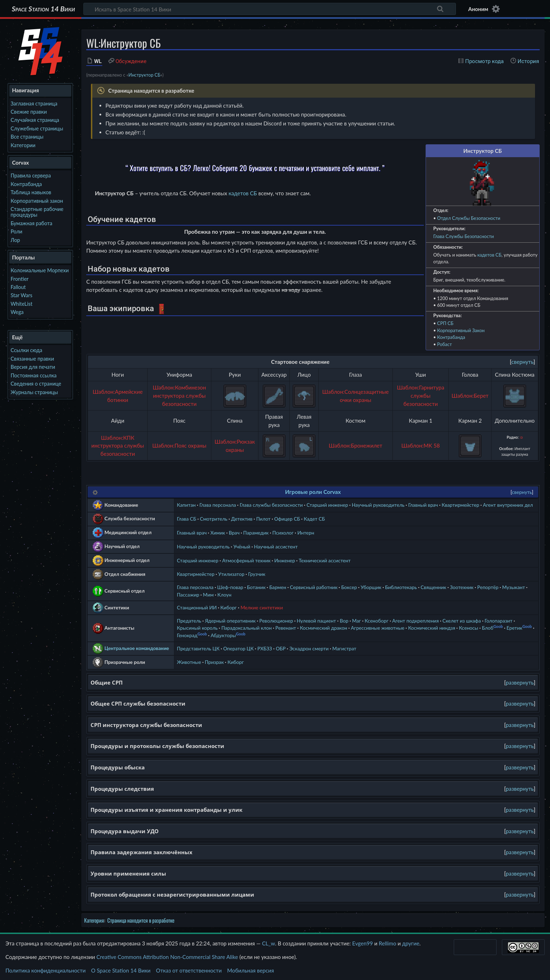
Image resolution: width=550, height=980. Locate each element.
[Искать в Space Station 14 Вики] (270, 9)
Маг (357, 621)
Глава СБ (186, 519)
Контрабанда (451, 337)
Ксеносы (468, 628)
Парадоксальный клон (246, 628)
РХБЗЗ (265, 648)
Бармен (277, 587)
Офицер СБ (287, 519)
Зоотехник (462, 587)
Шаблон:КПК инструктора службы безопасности (118, 446)
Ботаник (256, 587)
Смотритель (214, 519)
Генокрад (187, 635)
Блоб (488, 628)
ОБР (281, 648)
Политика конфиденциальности (45, 970)
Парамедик (256, 533)
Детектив (242, 519)
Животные (189, 662)
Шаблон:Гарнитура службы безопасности (420, 396)
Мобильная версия (250, 970)
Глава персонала (218, 505)
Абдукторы (223, 635)
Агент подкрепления (415, 621)
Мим (208, 595)
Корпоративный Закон (461, 330)
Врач (234, 533)
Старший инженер (327, 505)
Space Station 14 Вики (43, 9)
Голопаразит (498, 621)
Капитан (186, 505)
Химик (218, 533)
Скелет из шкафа (462, 621)
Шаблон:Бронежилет (355, 445)
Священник (433, 587)
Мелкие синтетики (262, 607)
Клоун (224, 595)
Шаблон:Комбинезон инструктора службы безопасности (179, 396)
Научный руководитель (378, 505)
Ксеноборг (377, 621)
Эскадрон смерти (309, 648)
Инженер (284, 560)
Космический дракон (323, 628)
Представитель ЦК (198, 648)
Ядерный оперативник (230, 621)
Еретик (514, 628)
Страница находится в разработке (141, 920)
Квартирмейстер (460, 505)
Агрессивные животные (377, 628)
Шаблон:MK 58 (421, 445)
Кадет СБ (314, 519)
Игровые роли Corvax (313, 492)
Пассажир (188, 595)
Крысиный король (197, 628)
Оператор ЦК (238, 648)
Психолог (283, 533)
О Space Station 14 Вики (121, 970)
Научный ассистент (276, 546)
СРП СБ (445, 323)
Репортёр (488, 587)
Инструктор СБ (144, 75)
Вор (344, 621)
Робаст (444, 344)
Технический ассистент (325, 560)
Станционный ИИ (197, 607)
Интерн (306, 533)
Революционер (276, 621)
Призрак (214, 662)
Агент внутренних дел (508, 505)
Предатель (189, 621)
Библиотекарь (401, 587)
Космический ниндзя (432, 628)
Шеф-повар (230, 587)
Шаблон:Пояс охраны (179, 445)
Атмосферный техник (246, 560)
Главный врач (423, 505)
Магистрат (344, 648)
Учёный (242, 546)
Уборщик (371, 587)
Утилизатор (231, 574)
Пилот (263, 519)
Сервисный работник (313, 587)
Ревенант (286, 628)
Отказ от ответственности (189, 970)
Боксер (349, 587)
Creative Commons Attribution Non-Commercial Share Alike (167, 957)
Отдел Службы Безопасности (469, 218)
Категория (94, 920)
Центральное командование (137, 648)
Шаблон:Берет (470, 396)
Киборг (228, 607)
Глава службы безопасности (271, 505)
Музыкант (514, 587)
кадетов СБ (489, 255)
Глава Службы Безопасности (464, 236)
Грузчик (257, 574)
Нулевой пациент (317, 621)
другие (411, 943)
